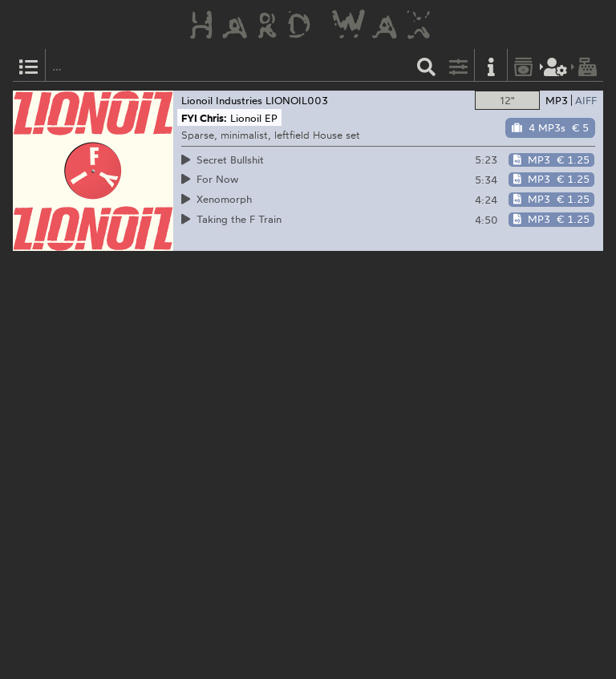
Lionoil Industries (222, 100)
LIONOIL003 (297, 100)
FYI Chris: (204, 118)
